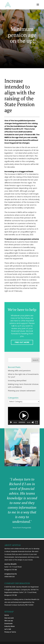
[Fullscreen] (37, 422)
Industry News (10, 626)
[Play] (11, 422)
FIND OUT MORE (22, 342)
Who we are (9, 621)
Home (7, 615)
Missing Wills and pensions (19, 371)
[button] (24, 416)
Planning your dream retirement (22, 391)
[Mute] (33, 422)
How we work (9, 618)
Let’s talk (8, 629)
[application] (24, 416)
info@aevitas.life (11, 574)
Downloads (9, 623)
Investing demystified (17, 381)
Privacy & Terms (10, 632)
